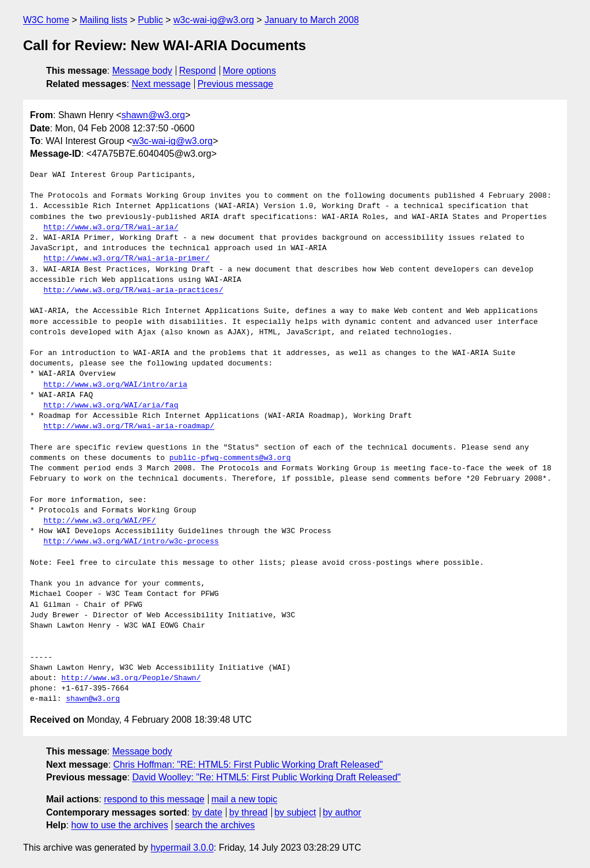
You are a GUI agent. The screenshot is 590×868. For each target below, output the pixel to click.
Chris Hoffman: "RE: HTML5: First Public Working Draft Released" (248, 765)
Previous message (236, 84)
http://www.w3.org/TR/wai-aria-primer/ (126, 259)
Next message (161, 84)
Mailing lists (103, 20)
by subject (295, 812)
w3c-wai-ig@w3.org (214, 20)
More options (250, 71)
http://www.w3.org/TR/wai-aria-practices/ (133, 290)
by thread (249, 812)
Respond (198, 71)
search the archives (215, 825)
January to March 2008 (312, 20)
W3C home (46, 20)
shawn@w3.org (154, 115)
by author (342, 812)
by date (207, 812)
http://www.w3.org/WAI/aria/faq (111, 406)
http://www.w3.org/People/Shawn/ (131, 678)
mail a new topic (245, 799)
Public (150, 20)
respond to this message (154, 799)
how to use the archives (120, 825)
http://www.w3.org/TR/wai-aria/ (111, 228)
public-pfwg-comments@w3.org (230, 458)
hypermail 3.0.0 (182, 848)
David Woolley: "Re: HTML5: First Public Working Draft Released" (266, 777)
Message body (142, 71)
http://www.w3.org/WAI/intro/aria (115, 385)
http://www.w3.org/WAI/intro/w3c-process (131, 542)
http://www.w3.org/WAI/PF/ (99, 521)
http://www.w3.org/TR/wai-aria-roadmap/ (128, 427)
